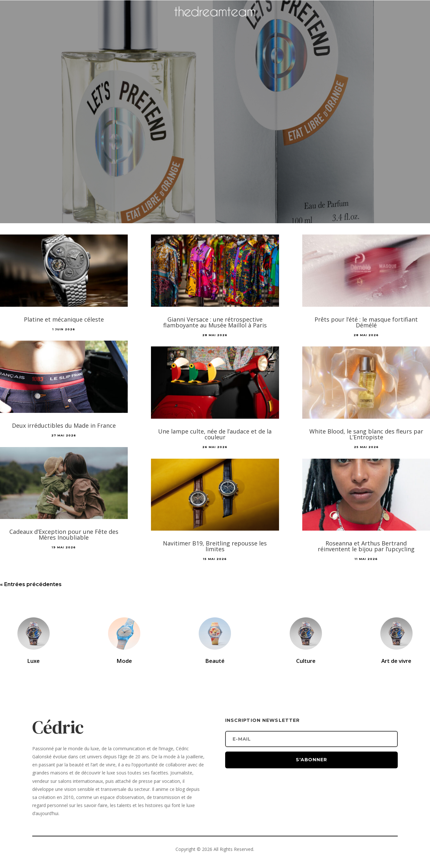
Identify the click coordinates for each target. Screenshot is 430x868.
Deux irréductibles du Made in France (64, 425)
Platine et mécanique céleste (64, 319)
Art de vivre (396, 661)
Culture (306, 661)
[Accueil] (215, 21)
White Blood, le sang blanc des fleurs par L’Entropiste (366, 434)
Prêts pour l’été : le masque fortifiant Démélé (366, 322)
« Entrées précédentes (31, 584)
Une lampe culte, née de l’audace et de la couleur (215, 434)
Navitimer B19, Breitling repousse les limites (215, 546)
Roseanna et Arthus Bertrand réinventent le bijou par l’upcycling (366, 546)
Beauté (215, 661)
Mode (124, 661)
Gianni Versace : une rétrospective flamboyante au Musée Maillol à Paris (215, 322)
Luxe (33, 661)
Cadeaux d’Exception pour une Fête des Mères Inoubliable (64, 534)
